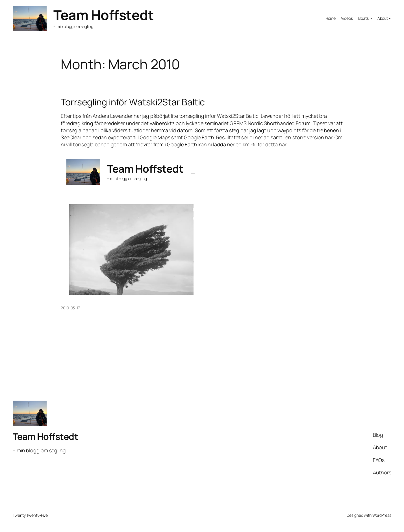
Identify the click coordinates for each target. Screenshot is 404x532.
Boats (363, 18)
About (383, 18)
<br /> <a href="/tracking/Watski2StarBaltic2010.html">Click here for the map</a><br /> (131, 224)
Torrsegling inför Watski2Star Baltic (133, 102)
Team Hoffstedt (104, 15)
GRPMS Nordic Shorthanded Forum (270, 123)
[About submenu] (390, 18)
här (329, 137)
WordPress (382, 515)
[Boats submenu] (371, 18)
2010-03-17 (70, 308)
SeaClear (71, 137)
